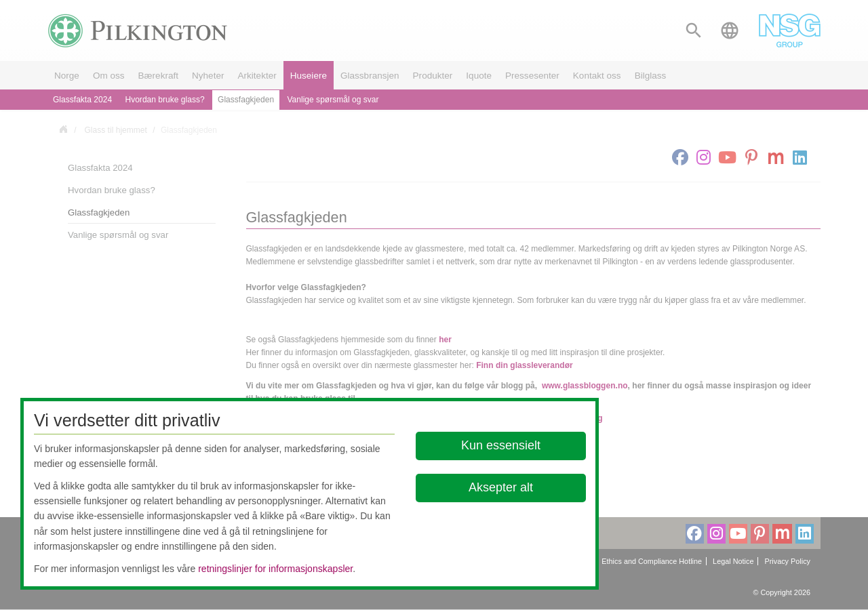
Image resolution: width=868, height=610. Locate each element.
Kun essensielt (501, 445)
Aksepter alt (501, 487)
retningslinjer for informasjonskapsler (275, 569)
